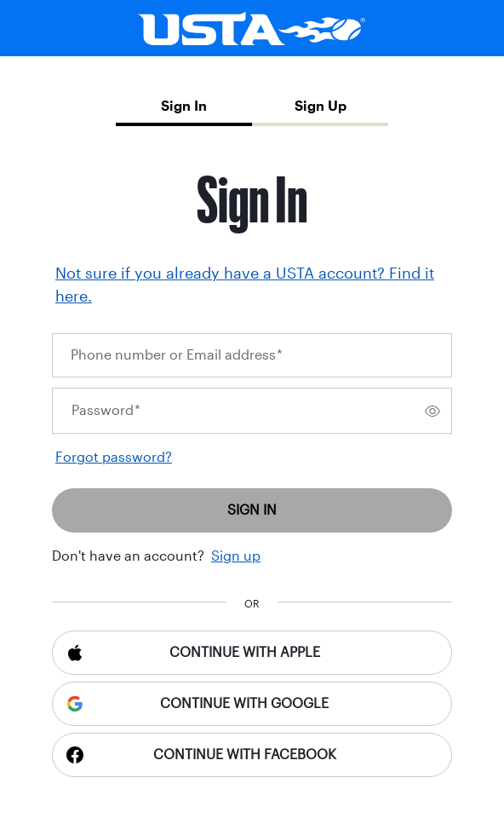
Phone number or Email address (177, 355)
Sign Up (321, 106)
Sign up (236, 556)
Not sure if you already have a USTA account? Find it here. (245, 285)
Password (106, 410)
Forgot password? (114, 457)
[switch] (432, 411)
